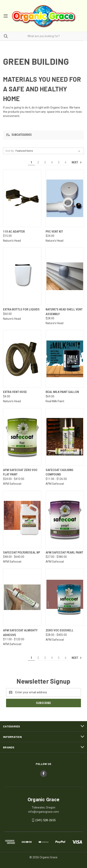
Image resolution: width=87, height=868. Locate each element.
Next (77, 162)
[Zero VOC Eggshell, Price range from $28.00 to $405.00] (65, 597)
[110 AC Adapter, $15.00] (22, 198)
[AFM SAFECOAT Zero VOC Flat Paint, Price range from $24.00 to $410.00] (22, 437)
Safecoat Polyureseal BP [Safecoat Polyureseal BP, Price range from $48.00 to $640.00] (21, 553)
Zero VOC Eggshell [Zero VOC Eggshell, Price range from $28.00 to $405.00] (60, 630)
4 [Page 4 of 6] (52, 162)
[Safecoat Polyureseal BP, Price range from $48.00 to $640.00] (22, 519)
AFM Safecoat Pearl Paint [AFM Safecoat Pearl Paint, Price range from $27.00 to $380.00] (64, 553)
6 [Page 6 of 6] (66, 162)
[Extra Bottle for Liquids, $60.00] (22, 276)
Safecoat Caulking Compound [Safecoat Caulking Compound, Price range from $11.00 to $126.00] (59, 472)
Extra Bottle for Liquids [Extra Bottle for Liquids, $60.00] (21, 309)
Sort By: (10, 151)
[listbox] (49, 151)
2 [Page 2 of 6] (38, 162)
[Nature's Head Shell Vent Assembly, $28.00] (65, 276)
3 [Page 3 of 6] (45, 162)
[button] (43, 135)
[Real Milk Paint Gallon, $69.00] (65, 359)
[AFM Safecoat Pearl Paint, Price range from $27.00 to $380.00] (65, 519)
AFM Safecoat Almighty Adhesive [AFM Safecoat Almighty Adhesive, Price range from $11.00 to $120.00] (20, 633)
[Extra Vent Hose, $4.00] (22, 359)
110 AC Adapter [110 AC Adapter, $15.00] (14, 232)
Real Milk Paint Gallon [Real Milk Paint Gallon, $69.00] (62, 392)
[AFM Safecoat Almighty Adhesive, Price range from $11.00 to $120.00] (22, 597)
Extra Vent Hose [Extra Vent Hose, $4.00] (15, 392)
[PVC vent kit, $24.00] (65, 198)
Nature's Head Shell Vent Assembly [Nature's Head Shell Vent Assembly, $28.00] (64, 312)
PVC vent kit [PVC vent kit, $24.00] (54, 232)
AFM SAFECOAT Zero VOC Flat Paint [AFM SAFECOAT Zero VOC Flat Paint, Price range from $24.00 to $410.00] (20, 472)
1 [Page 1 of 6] (31, 162)
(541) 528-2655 (45, 820)
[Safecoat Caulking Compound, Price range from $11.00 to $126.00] (65, 437)
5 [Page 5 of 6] (59, 162)
